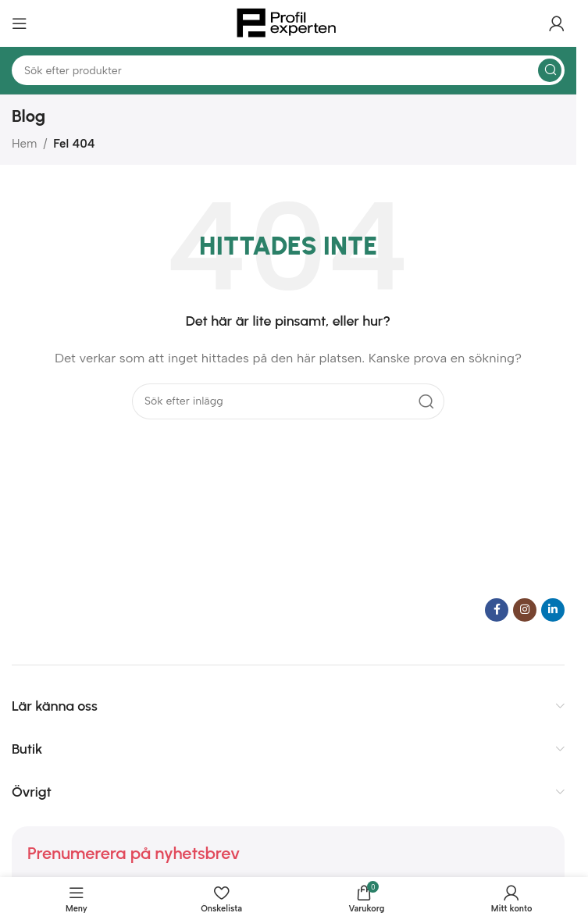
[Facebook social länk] (497, 610)
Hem (24, 144)
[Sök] (288, 70)
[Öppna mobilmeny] (20, 23)
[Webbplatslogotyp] (288, 23)
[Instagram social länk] (525, 610)
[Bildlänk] (109, 608)
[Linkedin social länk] (553, 610)
